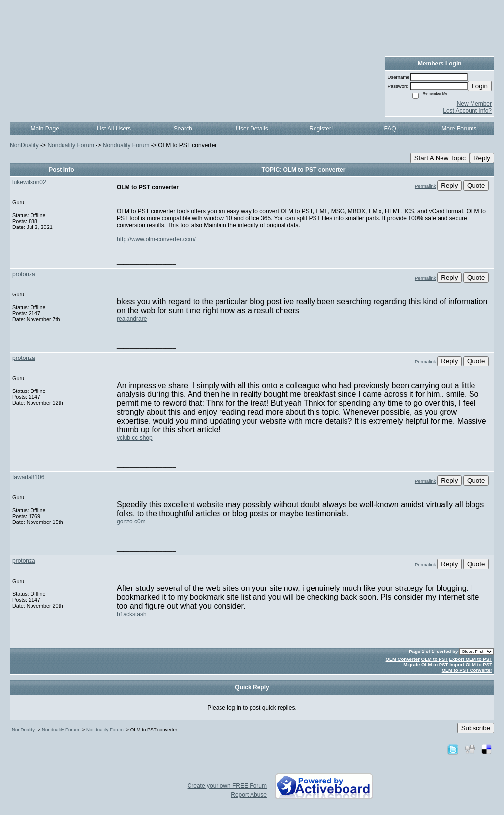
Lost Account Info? (467, 111)
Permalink (425, 186)
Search (183, 129)
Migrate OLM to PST (425, 665)
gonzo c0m (131, 522)
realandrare (132, 319)
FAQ (390, 129)
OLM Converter (403, 659)
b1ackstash (132, 614)
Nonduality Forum (71, 145)
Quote (476, 185)
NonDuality (24, 145)
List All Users (114, 129)
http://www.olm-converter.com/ (156, 239)
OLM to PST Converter (467, 670)
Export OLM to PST (471, 659)
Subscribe (476, 728)
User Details (252, 129)
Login (480, 86)
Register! (321, 129)
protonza (24, 274)
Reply (482, 158)
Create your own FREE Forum (227, 786)
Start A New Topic (440, 158)
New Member (474, 104)
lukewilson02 (29, 182)
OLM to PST (435, 659)
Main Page (45, 129)
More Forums (459, 129)
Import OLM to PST (471, 665)
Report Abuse (249, 795)
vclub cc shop (135, 438)
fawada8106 (28, 477)
